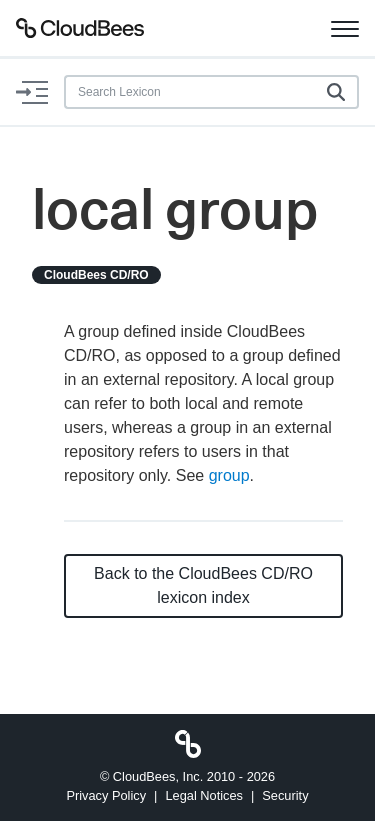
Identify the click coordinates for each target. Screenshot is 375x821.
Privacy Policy (106, 795)
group (229, 475)
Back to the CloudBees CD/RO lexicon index (203, 585)
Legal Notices (204, 795)
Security (285, 795)
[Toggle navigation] (345, 28)
